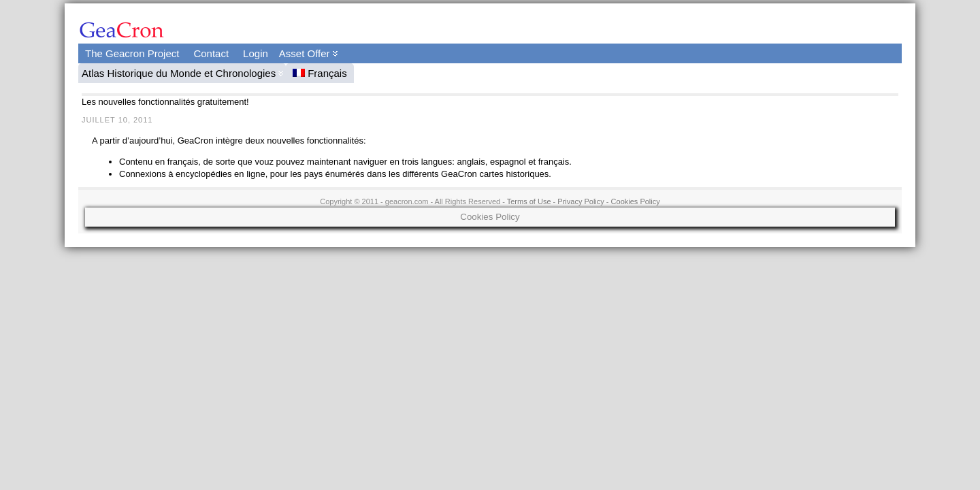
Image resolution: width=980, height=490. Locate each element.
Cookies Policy (636, 201)
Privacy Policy (581, 201)
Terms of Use (529, 201)
